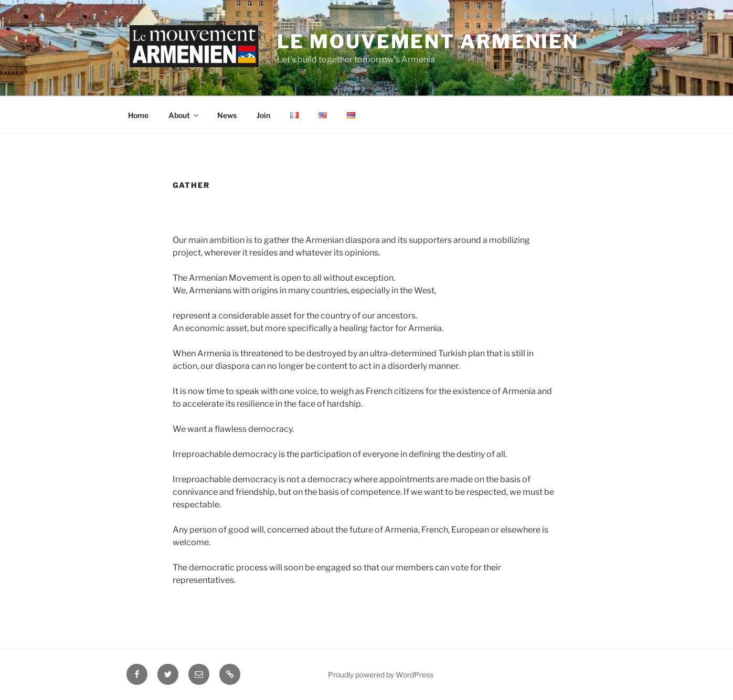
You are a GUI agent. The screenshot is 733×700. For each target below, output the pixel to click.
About (184, 115)
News (227, 115)
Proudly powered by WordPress (381, 675)
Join (263, 115)
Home (138, 115)
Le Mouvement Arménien (428, 41)
